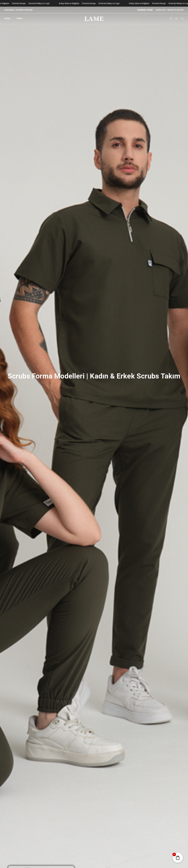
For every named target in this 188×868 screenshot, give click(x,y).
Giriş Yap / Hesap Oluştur (170, 10)
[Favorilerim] (182, 19)
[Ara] (177, 19)
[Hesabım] (171, 19)
